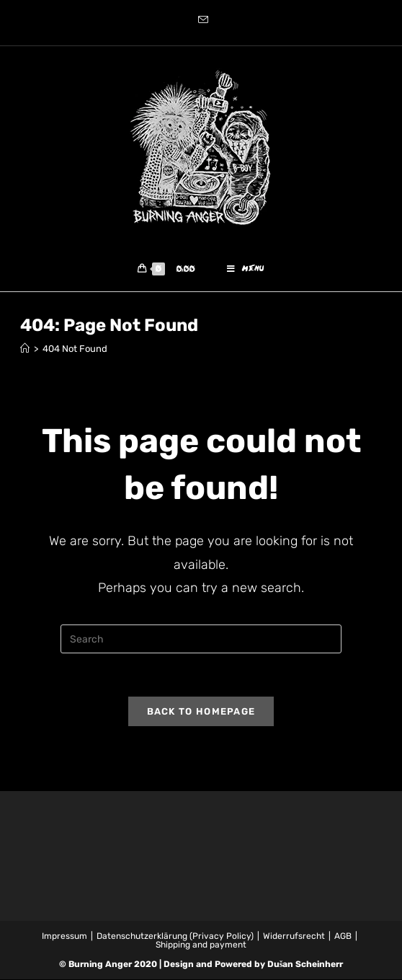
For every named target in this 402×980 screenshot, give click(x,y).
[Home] (25, 349)
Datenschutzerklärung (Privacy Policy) (175, 937)
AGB (343, 937)
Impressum (64, 937)
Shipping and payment (201, 945)
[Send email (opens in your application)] (201, 21)
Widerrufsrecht (294, 937)
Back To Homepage (201, 712)
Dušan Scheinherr (305, 965)
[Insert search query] (201, 640)
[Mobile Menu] (246, 270)
